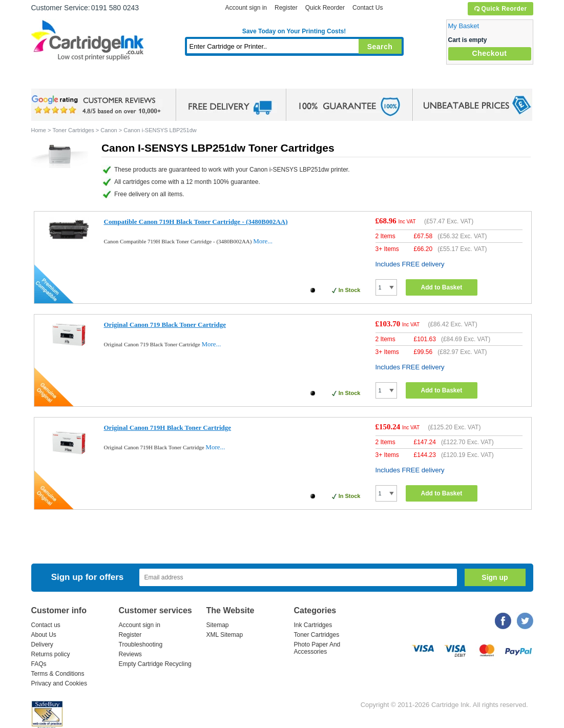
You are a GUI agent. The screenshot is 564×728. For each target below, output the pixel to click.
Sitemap (218, 625)
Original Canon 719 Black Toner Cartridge (165, 325)
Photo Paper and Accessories (296, 79)
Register (286, 8)
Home (52, 79)
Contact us (46, 625)
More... (263, 241)
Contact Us (368, 8)
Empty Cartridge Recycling (155, 664)
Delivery (42, 644)
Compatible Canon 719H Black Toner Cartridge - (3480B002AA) (196, 222)
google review (98, 105)
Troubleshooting (141, 644)
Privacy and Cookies (59, 683)
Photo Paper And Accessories (317, 648)
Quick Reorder (500, 9)
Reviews (130, 654)
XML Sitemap (225, 635)
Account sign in (246, 8)
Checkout (490, 53)
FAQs (39, 664)
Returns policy (51, 654)
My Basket (464, 26)
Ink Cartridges (109, 79)
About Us (44, 635)
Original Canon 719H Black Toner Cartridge (168, 428)
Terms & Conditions (58, 674)
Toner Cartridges (188, 79)
